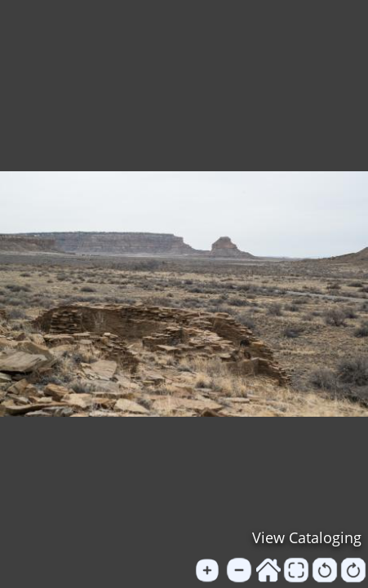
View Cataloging (307, 537)
